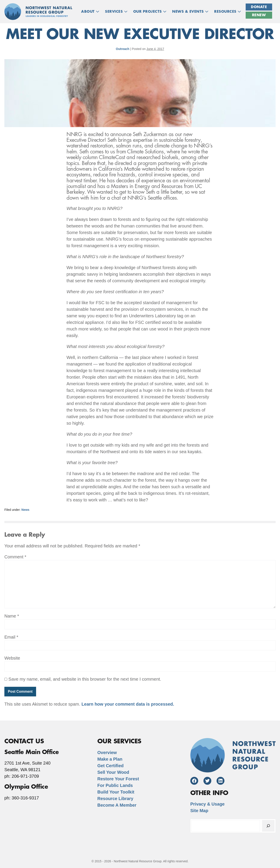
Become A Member (117, 805)
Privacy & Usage (207, 804)
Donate (259, 7)
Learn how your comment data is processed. (128, 704)
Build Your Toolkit (116, 792)
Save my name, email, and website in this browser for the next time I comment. (85, 679)
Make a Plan (110, 759)
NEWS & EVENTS (190, 12)
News (25, 510)
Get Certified (110, 766)
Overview (107, 753)
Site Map (199, 811)
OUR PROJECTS (150, 12)
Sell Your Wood (113, 772)
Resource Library (115, 799)
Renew (259, 15)
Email (11, 637)
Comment (15, 557)
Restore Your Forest (118, 779)
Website (12, 658)
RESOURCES (228, 12)
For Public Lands (115, 785)
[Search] (268, 826)
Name (12, 616)
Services (116, 12)
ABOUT (90, 12)
